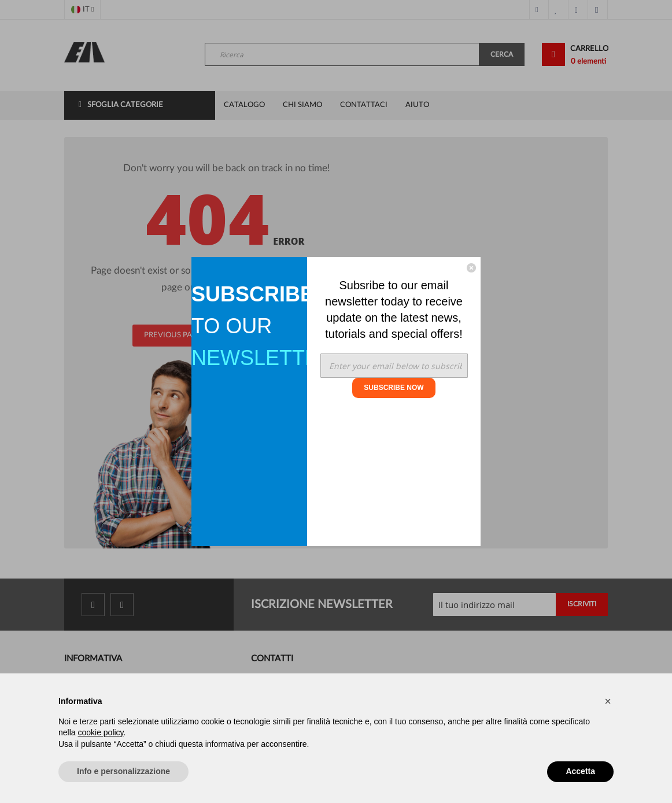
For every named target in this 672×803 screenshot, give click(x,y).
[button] (608, 701)
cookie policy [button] (100, 732)
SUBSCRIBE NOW (394, 388)
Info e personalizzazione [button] (123, 771)
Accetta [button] (580, 771)
